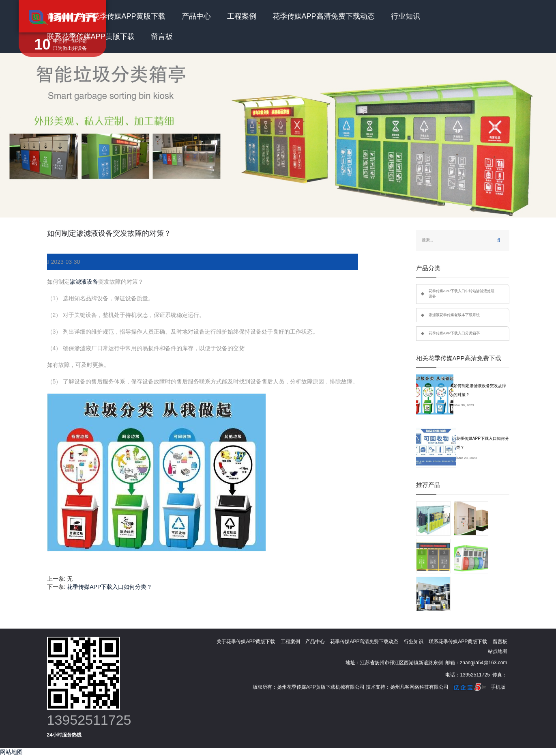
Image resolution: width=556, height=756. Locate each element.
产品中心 (196, 16)
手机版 (498, 687)
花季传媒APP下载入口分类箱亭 (454, 333)
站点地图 (498, 651)
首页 (54, 16)
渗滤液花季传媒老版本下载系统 (454, 315)
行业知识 (406, 16)
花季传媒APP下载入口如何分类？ (109, 587)
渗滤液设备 (84, 282)
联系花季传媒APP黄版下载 (91, 37)
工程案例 (242, 16)
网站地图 (11, 752)
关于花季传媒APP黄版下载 (122, 16)
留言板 (162, 37)
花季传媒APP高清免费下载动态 (324, 16)
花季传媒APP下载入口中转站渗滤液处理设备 (462, 294)
